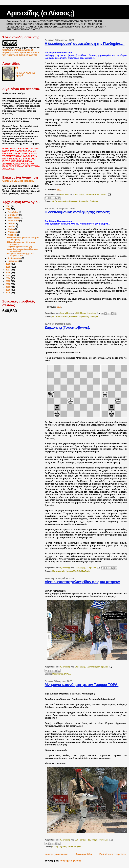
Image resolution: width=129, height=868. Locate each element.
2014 (8, 278)
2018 (8, 267)
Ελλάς (55, 847)
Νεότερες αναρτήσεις (56, 854)
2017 (8, 270)
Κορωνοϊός (84, 201)
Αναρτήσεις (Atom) (70, 861)
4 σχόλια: (92, 568)
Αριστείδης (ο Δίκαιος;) (40, 13)
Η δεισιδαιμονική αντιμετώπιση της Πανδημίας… (85, 44)
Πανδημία (94, 201)
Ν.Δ (79, 571)
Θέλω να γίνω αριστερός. (18, 181)
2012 (8, 284)
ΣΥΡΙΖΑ (67, 674)
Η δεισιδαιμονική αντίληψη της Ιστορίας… (79, 212)
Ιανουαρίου (14, 261)
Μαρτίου (12, 235)
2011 (8, 287)
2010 (8, 290)
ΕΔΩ (59, 189)
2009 (8, 293)
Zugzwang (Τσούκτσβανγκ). (67, 327)
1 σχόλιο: (92, 313)
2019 (8, 264)
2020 (8, 209)
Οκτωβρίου (14, 215)
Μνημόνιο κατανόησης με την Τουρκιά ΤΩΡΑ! (82, 685)
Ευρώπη (63, 847)
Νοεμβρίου (13, 212)
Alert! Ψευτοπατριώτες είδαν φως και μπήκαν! (82, 582)
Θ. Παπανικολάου (60, 201)
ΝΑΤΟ (70, 847)
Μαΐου (11, 229)
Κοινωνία (73, 201)
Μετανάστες (58, 674)
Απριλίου (13, 232)
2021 (8, 206)
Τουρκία (77, 847)
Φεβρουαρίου (15, 258)
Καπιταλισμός (59, 571)
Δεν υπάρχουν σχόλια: (97, 194)
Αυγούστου (14, 221)
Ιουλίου (12, 223)
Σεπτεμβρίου (14, 218)
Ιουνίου (12, 226)
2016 (8, 273)
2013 (8, 281)
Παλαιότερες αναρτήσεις (113, 854)
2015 (8, 275)
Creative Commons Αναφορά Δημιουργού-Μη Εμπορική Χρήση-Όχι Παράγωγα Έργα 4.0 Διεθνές (21, 52)
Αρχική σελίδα (84, 854)
